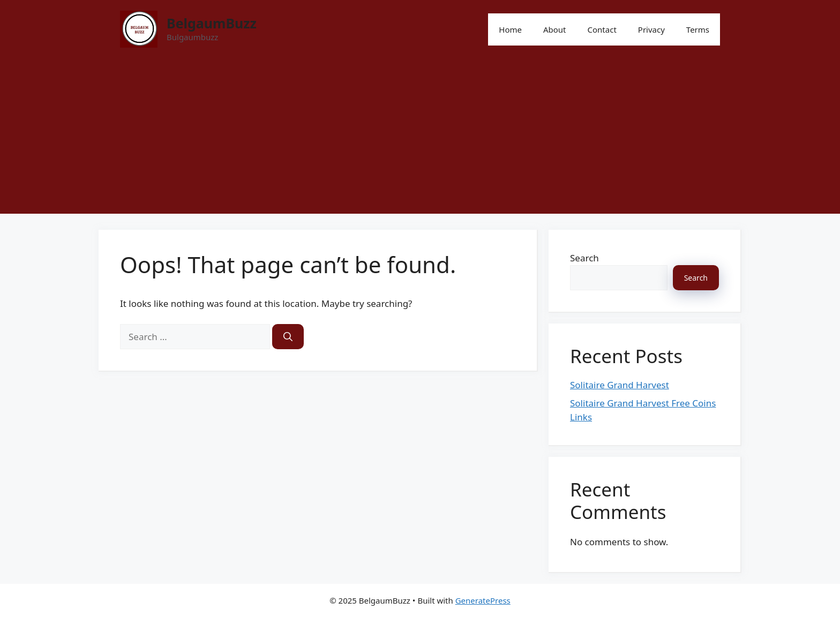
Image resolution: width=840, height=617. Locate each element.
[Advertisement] (420, 139)
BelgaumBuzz (212, 23)
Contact (602, 29)
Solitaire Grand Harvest (620, 385)
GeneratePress (483, 600)
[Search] (288, 337)
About (555, 29)
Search (584, 258)
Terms (698, 29)
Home (510, 29)
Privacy (651, 29)
